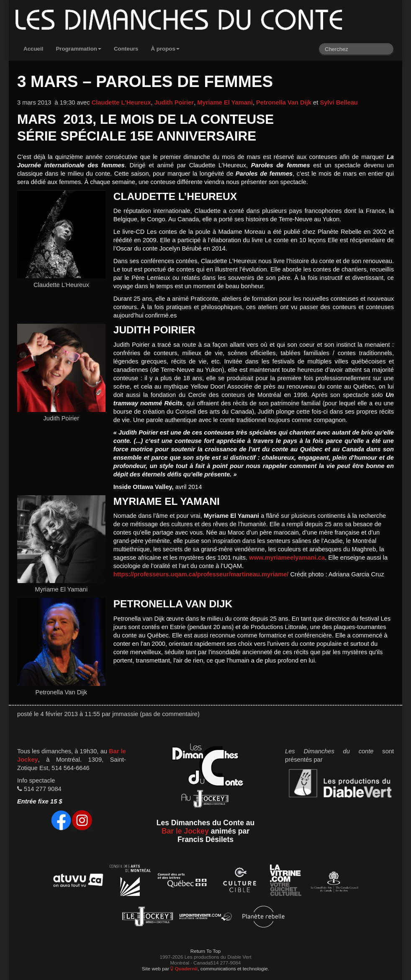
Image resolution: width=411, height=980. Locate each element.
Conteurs (126, 49)
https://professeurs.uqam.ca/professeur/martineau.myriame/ (201, 574)
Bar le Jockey (185, 831)
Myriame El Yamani (225, 102)
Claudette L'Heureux (121, 102)
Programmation (78, 49)
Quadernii (184, 968)
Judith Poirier (174, 102)
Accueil (33, 49)
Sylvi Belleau (339, 102)
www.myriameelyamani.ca (287, 558)
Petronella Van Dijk (284, 102)
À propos (165, 49)
